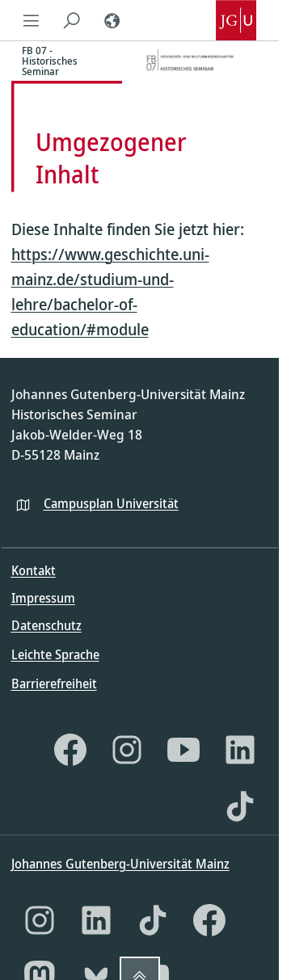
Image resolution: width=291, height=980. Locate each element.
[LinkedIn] (240, 750)
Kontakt (34, 570)
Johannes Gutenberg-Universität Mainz (120, 864)
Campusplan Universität (111, 503)
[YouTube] (183, 750)
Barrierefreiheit (54, 683)
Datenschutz (46, 625)
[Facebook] (70, 750)
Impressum (43, 598)
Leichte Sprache (55, 654)
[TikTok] (240, 806)
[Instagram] (127, 750)
